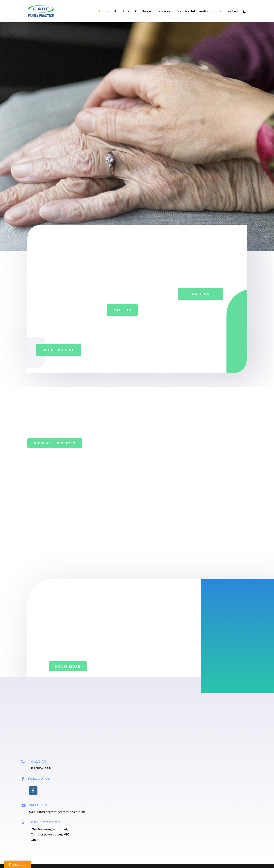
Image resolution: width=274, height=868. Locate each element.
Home (104, 11)
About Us (122, 11)
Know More (68, 666)
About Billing (59, 350)
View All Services (55, 443)
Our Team (143, 11)
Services (164, 11)
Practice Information (193, 11)
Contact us (229, 11)
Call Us (122, 310)
